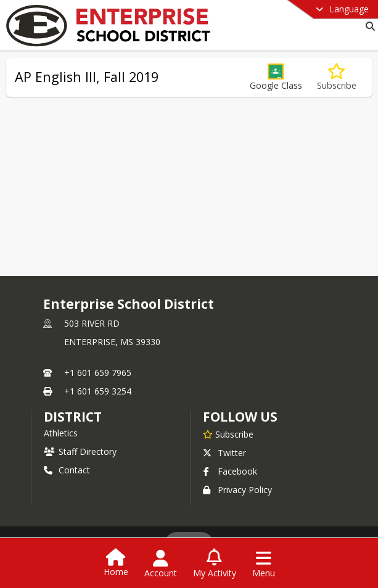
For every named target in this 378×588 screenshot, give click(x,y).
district (73, 417)
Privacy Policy (237, 490)
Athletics (61, 433)
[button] (276, 77)
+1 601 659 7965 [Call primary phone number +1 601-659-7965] (98, 373)
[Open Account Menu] (161, 564)
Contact (67, 470)
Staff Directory (80, 451)
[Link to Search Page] (368, 26)
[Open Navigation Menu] (264, 564)
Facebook (230, 471)
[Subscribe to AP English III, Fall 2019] (337, 77)
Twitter (224, 453)
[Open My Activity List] (215, 564)
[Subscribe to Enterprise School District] (228, 434)
